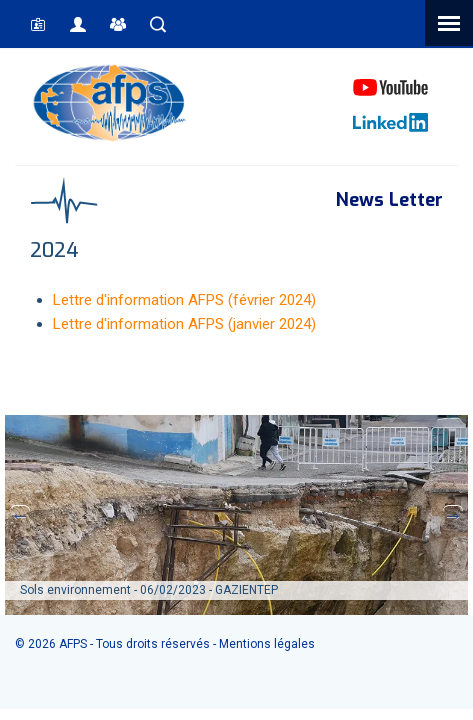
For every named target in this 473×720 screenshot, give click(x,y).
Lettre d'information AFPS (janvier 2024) (184, 324)
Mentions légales (267, 644)
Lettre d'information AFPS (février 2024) (184, 300)
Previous (20, 515)
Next (453, 515)
